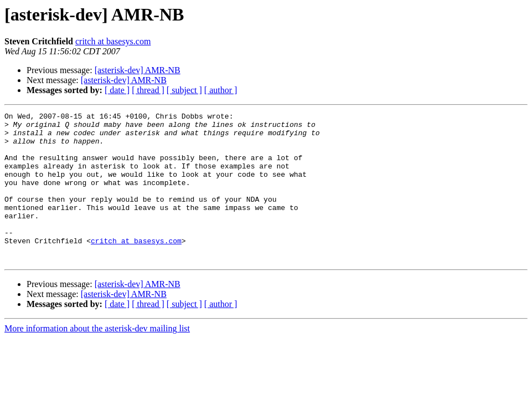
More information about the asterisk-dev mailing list (97, 358)
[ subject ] (184, 90)
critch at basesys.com (113, 41)
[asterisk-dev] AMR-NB (138, 70)
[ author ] (221, 90)
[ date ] (117, 90)
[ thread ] (148, 90)
